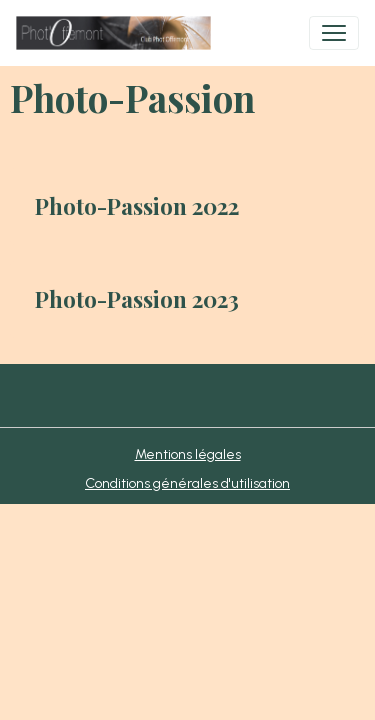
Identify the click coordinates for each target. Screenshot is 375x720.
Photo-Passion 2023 (137, 299)
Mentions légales (188, 454)
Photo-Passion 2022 (137, 206)
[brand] (117, 33)
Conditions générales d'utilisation (187, 483)
